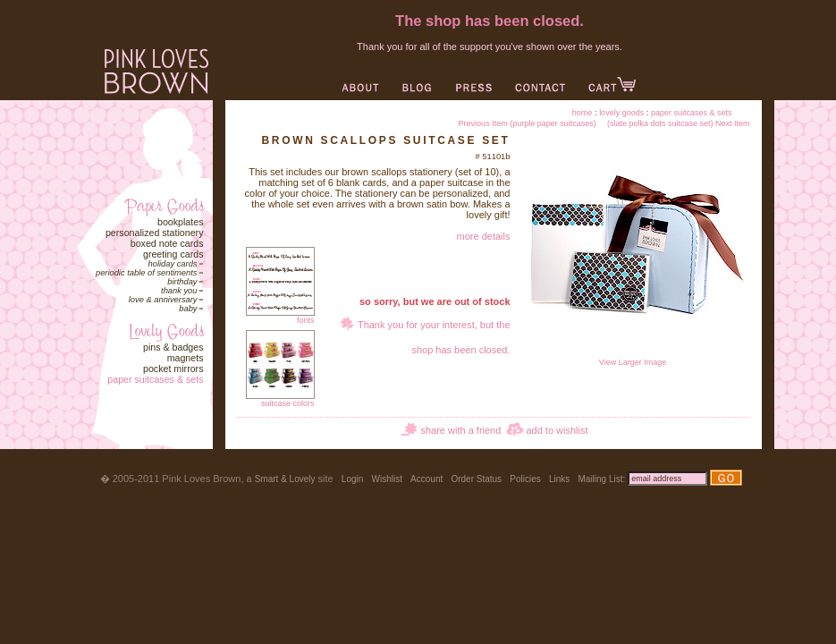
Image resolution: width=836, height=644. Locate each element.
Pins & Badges (173, 347)
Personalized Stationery (155, 233)
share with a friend (460, 430)
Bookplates (181, 222)
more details (484, 236)
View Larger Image (633, 359)
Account (426, 479)
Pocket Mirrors (173, 369)
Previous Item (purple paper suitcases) (528, 123)
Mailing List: (601, 479)
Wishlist (386, 479)
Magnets (186, 358)
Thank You (179, 291)
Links (559, 479)
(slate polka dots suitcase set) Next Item (679, 123)
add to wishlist (557, 430)
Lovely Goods (621, 113)
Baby (188, 309)
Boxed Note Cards (167, 243)
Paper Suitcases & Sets (155, 379)
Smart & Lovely (285, 479)
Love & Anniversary (163, 300)
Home (583, 113)
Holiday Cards (173, 264)
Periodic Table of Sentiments (147, 273)
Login (352, 479)
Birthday (182, 282)
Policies (525, 479)
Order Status (476, 479)
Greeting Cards (173, 254)
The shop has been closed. (490, 21)
